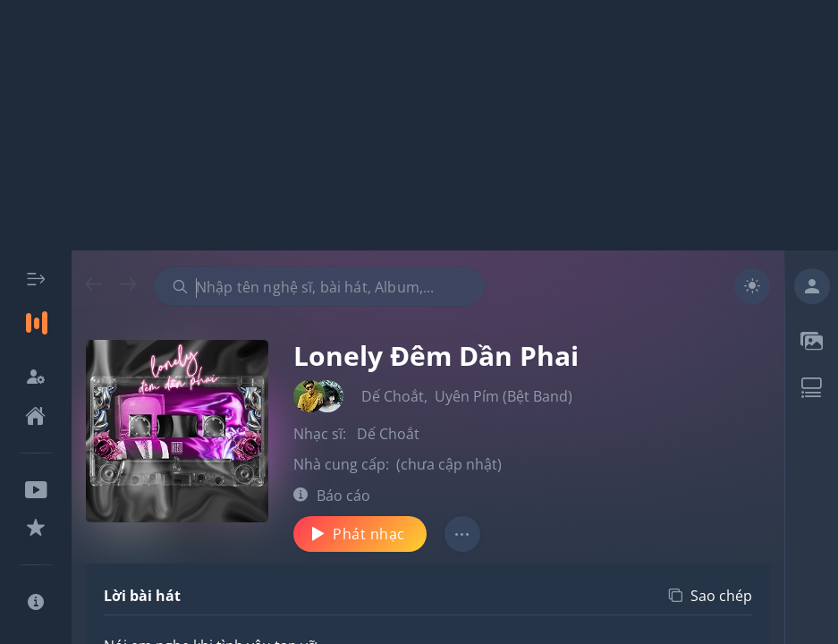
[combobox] (319, 286)
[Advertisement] (419, 125)
